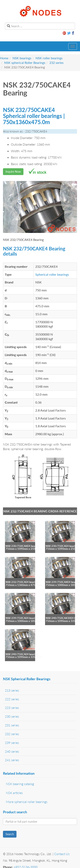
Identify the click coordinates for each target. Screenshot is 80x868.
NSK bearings (22, 58)
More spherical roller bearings (27, 802)
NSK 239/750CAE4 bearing (22, 618)
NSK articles (14, 793)
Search (10, 834)
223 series (12, 708)
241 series (12, 760)
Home (4, 58)
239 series (12, 743)
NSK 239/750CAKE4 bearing (63, 582)
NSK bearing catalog (20, 784)
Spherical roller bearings (52, 274)
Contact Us (62, 854)
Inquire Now (13, 172)
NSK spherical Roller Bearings (25, 63)
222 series (12, 699)
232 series (56, 63)
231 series (12, 725)
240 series (12, 751)
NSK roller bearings (49, 58)
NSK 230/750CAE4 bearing (62, 546)
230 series (12, 716)
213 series (12, 690)
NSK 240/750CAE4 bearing (22, 654)
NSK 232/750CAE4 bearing (22, 582)
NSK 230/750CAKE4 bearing (23, 546)
